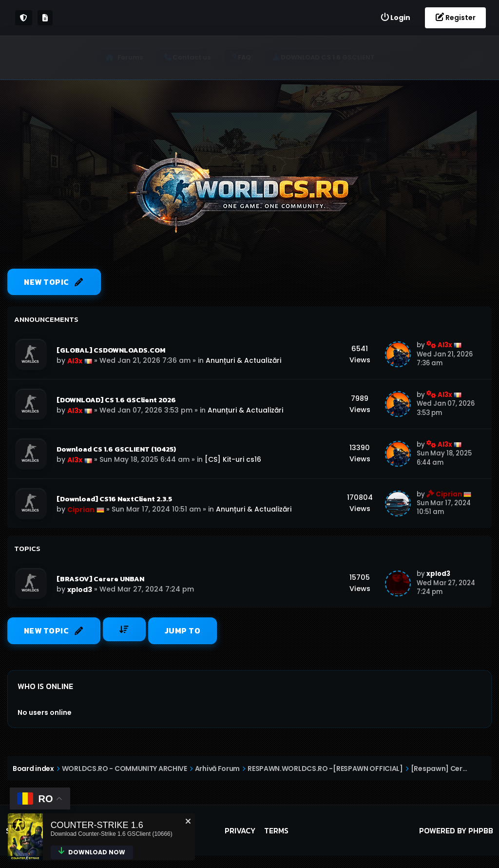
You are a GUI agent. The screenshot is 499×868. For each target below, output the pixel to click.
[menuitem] (395, 18)
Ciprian (81, 510)
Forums (134, 57)
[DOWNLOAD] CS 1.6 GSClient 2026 (116, 400)
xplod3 (80, 590)
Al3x (75, 361)
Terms (276, 831)
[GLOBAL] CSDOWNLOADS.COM (111, 350)
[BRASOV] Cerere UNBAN (100, 579)
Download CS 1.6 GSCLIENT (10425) (116, 450)
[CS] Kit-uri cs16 (233, 460)
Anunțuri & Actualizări (243, 360)
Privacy (240, 831)
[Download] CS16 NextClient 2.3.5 (114, 499)
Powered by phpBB (456, 831)
